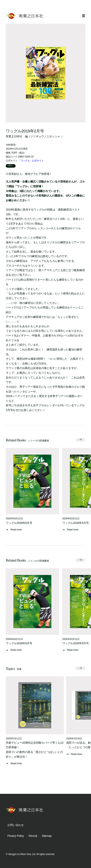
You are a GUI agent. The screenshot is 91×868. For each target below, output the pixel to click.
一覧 (80, 440)
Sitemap (47, 836)
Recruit (33, 836)
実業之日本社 (14, 136)
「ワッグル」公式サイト (31, 161)
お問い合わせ (15, 825)
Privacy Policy (16, 836)
